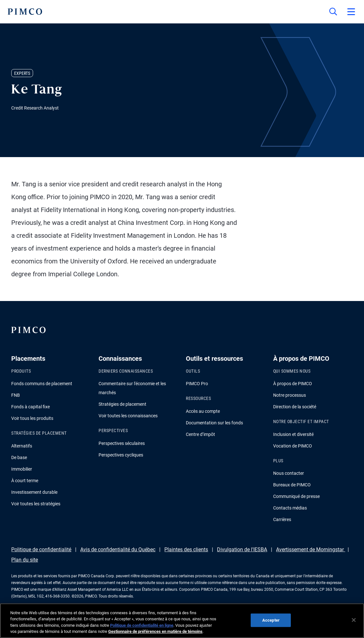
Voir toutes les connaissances (128, 416)
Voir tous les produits (32, 418)
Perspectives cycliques (121, 455)
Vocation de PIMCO (293, 446)
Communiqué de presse (296, 496)
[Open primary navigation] (351, 12)
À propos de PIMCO (293, 384)
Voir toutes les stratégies (36, 504)
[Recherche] (333, 12)
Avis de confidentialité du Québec (118, 549)
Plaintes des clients (186, 549)
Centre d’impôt (200, 434)
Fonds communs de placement (42, 384)
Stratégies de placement (122, 404)
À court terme (25, 481)
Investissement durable (34, 492)
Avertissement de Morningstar (311, 549)
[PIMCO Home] (25, 12)
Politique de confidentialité (41, 549)
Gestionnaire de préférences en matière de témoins (155, 631)
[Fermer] (354, 620)
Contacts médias (290, 508)
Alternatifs (22, 446)
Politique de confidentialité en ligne (142, 625)
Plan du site (25, 560)
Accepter (271, 620)
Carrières (282, 519)
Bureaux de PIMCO (292, 485)
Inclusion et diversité (293, 434)
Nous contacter (289, 473)
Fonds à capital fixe (30, 407)
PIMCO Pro (197, 384)
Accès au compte (203, 411)
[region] (182, 621)
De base (19, 457)
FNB (16, 395)
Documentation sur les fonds (214, 423)
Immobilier (22, 469)
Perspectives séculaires (122, 443)
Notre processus (290, 395)
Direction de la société (295, 407)
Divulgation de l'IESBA (242, 549)
